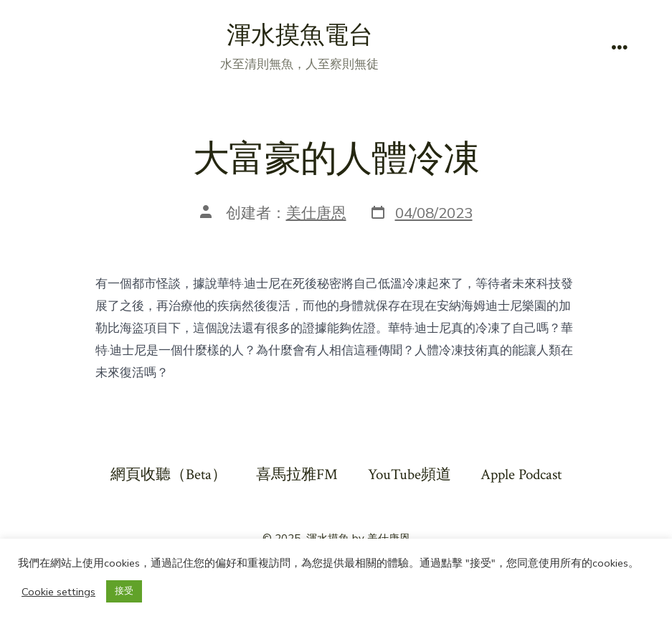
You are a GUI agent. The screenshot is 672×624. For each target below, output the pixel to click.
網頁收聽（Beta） (169, 474)
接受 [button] (124, 591)
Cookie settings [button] (58, 592)
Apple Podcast (521, 474)
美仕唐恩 (316, 213)
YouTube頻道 (410, 474)
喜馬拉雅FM (297, 474)
